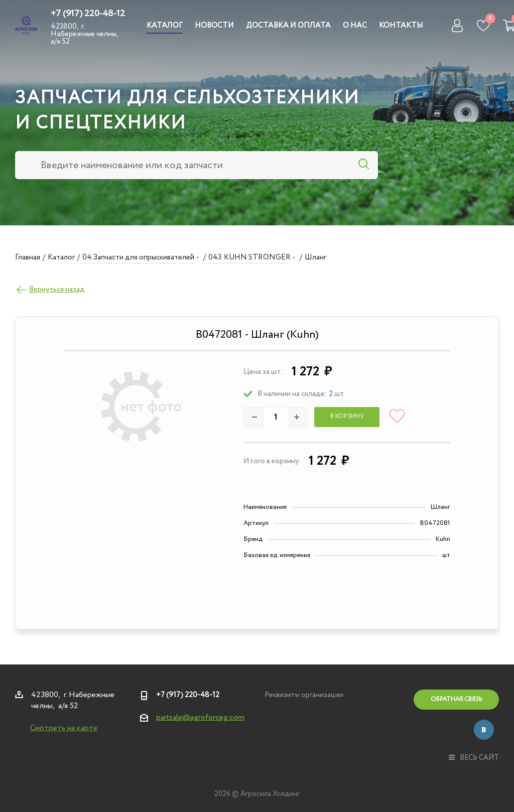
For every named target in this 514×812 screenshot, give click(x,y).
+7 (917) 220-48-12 (88, 14)
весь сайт (474, 758)
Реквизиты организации (304, 695)
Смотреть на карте (64, 728)
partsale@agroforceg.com (200, 717)
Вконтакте (484, 730)
